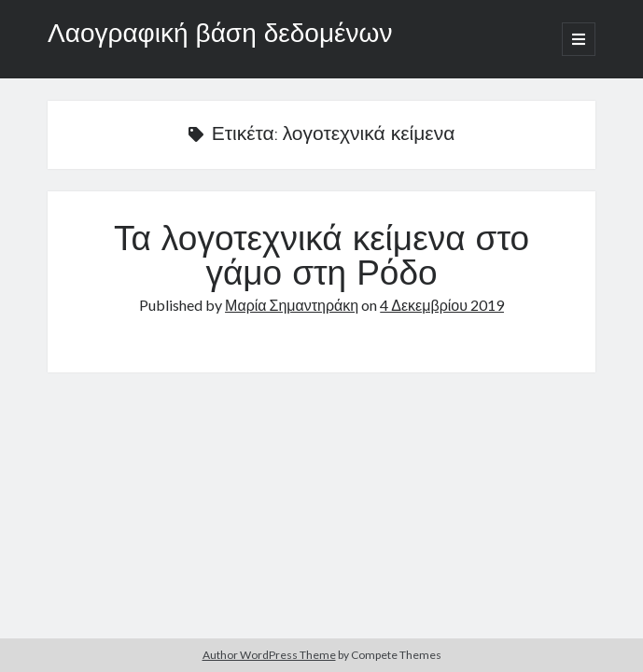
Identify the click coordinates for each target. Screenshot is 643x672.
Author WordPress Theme (269, 655)
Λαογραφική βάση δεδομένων (220, 35)
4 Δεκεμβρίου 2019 (442, 305)
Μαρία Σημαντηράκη (292, 305)
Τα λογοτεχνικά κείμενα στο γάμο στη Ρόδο (321, 259)
